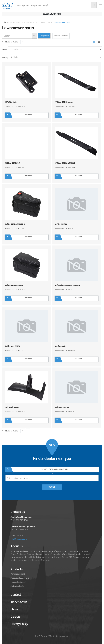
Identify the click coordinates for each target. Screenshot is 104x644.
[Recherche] (53, 5)
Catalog (18, 22)
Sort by (5, 58)
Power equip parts (32, 22)
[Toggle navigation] (101, 5)
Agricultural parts (17, 586)
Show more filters (61, 36)
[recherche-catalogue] (17, 36)
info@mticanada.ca (19, 539)
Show (4, 49)
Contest (16, 595)
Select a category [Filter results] (52, 14)
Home (8, 22)
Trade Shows (19, 602)
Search (52, 487)
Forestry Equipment (18, 582)
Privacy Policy (19, 624)
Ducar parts (47, 22)
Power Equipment (18, 574)
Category (43, 36)
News (14, 609)
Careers (15, 617)
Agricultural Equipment (20, 578)
